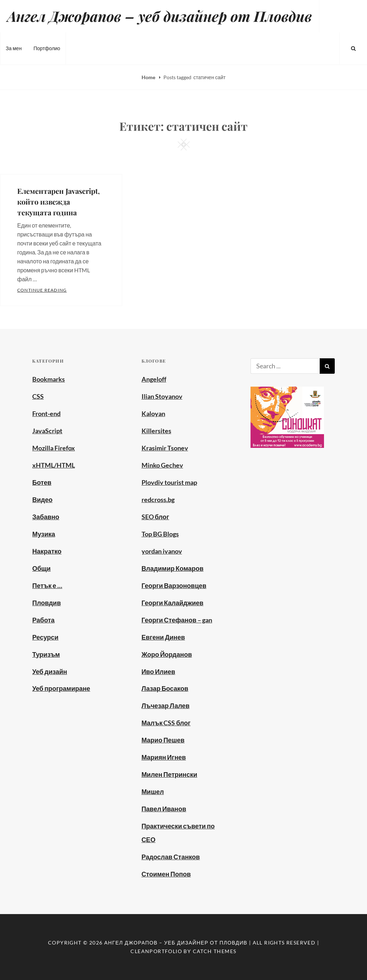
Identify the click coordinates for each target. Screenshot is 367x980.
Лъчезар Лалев (166, 706)
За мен (14, 48)
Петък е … (47, 585)
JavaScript (47, 431)
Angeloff (154, 379)
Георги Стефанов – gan (177, 620)
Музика (44, 534)
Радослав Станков (171, 857)
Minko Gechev (162, 465)
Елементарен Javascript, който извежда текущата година (58, 202)
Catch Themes (215, 951)
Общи (41, 568)
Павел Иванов (164, 809)
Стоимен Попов (166, 874)
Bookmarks (49, 379)
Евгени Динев (163, 637)
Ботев (42, 482)
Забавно (46, 517)
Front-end (46, 413)
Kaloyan (153, 413)
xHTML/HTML (54, 465)
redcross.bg (158, 499)
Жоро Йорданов (167, 654)
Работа (43, 620)
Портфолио (47, 48)
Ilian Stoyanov (162, 396)
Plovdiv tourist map (169, 482)
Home (149, 77)
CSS (38, 396)
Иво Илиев (158, 671)
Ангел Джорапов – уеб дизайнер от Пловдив (159, 16)
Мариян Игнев (164, 757)
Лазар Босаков (165, 688)
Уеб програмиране (61, 688)
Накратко (47, 551)
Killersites (156, 431)
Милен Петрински (170, 774)
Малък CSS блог (166, 723)
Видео (42, 499)
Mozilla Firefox (54, 448)
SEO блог (155, 517)
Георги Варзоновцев (174, 585)
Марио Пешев (163, 740)
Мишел (153, 792)
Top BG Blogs (160, 534)
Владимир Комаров (173, 568)
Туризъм (46, 654)
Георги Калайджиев (173, 603)
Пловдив (47, 603)
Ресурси (45, 637)
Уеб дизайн (50, 671)
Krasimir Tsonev (165, 448)
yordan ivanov (162, 551)
